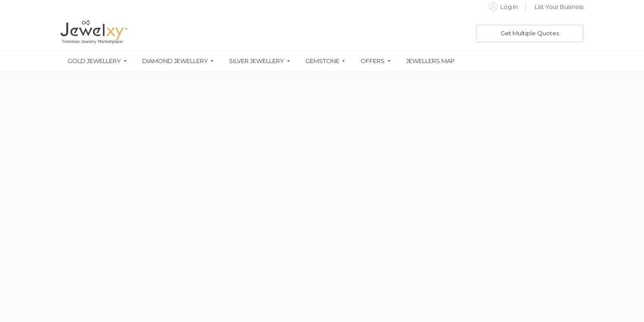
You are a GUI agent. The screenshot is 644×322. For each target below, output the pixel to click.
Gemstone (322, 61)
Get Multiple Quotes (530, 33)
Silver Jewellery (256, 61)
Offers (373, 61)
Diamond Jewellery (175, 61)
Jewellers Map (430, 61)
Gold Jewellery (94, 61)
